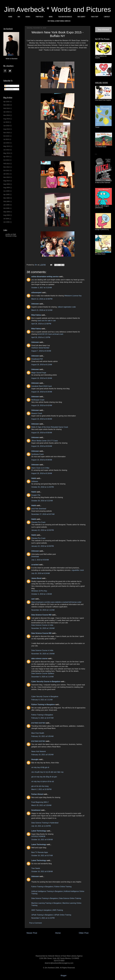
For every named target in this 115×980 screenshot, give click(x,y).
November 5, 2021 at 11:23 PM (43, 918)
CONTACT (107, 17)
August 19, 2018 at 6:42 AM (42, 405)
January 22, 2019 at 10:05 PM (43, 530)
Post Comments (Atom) (63, 939)
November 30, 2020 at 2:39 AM (43, 654)
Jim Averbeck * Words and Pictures (58, 9)
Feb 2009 (6, 201)
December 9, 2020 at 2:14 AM (42, 677)
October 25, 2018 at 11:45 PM (43, 487)
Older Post (84, 933)
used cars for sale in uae (47, 321)
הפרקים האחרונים (38, 723)
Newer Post (32, 933)
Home (58, 933)
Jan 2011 (6, 174)
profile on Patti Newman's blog (11, 235)
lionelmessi (36, 810)
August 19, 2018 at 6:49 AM (42, 419)
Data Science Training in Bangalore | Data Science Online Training (56, 898)
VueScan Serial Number (40, 348)
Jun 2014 (6, 150)
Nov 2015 (7, 133)
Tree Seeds (36, 868)
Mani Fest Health (38, 733)
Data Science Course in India (42, 625)
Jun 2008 (6, 222)
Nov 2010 (7, 177)
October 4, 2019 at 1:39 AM (42, 594)
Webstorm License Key (73, 296)
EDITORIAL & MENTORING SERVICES (59, 21)
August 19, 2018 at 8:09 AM (42, 460)
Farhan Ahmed (37, 794)
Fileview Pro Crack (38, 522)
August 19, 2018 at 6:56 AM (42, 433)
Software (35, 481)
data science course (40, 658)
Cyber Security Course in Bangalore (46, 681)
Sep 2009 (7, 184)
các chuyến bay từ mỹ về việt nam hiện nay (47, 772)
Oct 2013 (6, 160)
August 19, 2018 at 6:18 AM (42, 378)
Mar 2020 (6, 105)
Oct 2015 (6, 136)
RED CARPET (81, 17)
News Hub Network (39, 751)
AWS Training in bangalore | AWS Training (47, 910)
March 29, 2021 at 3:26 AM (41, 805)
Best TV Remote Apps (40, 852)
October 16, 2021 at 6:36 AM (42, 840)
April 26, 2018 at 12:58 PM (41, 324)
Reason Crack (37, 413)
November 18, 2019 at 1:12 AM (43, 610)
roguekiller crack (77, 570)
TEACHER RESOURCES (65, 17)
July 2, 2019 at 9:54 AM (40, 560)
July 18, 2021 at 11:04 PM (41, 826)
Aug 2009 (7, 188)
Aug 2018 (7, 119)
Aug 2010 (7, 181)
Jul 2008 (6, 219)
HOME (10, 17)
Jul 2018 (6, 122)
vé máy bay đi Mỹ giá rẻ (40, 767)
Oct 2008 (6, 208)
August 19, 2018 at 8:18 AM (42, 473)
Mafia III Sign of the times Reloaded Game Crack (50, 427)
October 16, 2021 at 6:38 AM (42, 871)
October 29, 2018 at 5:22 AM (42, 501)
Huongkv (35, 759)
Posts (7, 86)
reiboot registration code (67, 307)
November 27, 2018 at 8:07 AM (43, 514)
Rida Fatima (36, 315)
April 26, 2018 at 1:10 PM (41, 337)
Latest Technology (39, 831)
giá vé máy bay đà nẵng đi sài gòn (44, 777)
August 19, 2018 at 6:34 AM (42, 392)
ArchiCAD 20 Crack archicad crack (50, 334)
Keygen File (36, 495)
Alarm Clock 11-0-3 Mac (40, 468)
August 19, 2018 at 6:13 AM (42, 365)
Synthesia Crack (38, 454)
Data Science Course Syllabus (43, 673)
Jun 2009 (6, 191)
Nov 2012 (7, 167)
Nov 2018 (7, 115)
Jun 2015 (6, 143)
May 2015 (7, 146)
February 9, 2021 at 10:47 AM (42, 718)
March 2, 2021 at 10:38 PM (41, 789)
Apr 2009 (6, 194)
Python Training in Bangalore (43, 704)
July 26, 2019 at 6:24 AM (41, 573)
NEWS (51, 17)
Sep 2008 (7, 212)
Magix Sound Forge (39, 373)
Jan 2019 (6, 112)
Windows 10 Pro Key (39, 591)
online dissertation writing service (45, 277)
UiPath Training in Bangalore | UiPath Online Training (51, 915)
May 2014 (7, 153)
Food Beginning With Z (40, 802)
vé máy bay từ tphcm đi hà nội (43, 781)
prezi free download (39, 509)
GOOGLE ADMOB (38, 836)
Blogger (64, 976)
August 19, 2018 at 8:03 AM (42, 446)
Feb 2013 (6, 164)
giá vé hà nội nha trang (40, 786)
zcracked (35, 565)
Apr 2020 (6, 102)
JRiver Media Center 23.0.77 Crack (45, 441)
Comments (9, 89)
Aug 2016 (7, 129)
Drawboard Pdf (37, 359)
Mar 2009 (6, 198)
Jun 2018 (6, 126)
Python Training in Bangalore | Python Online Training (51, 887)
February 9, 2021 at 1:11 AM (42, 700)
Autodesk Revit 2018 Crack (42, 386)
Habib (34, 478)
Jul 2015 (6, 139)
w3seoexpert (36, 293)
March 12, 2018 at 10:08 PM (42, 299)
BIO (19, 17)
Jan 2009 (6, 205)
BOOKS (28, 17)
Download (35, 557)
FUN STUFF (95, 17)
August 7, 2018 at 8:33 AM (41, 351)
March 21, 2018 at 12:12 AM (42, 310)
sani (33, 599)
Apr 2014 (6, 157)
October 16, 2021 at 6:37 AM (42, 856)
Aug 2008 (7, 215)
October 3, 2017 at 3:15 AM (42, 288)
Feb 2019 (6, 108)
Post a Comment (36, 923)
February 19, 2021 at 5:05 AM (42, 736)
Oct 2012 (6, 170)
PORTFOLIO (39, 17)
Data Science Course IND (41, 615)
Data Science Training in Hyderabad (45, 823)
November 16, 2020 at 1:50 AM (43, 628)
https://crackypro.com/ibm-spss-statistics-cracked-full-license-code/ (56, 602)
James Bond (36, 578)
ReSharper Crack (38, 400)
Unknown (35, 304)
